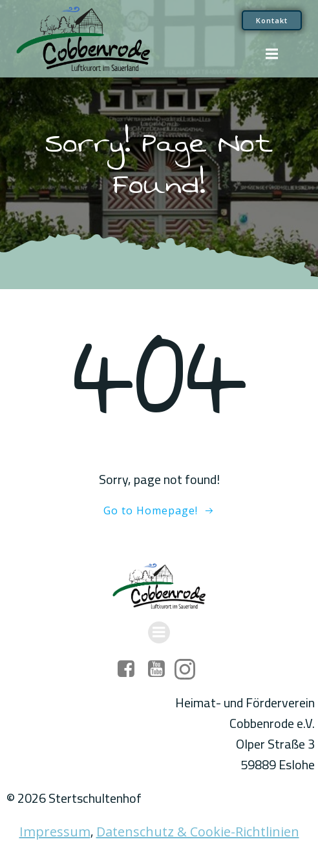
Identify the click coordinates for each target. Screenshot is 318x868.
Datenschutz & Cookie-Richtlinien (198, 832)
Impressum (55, 832)
